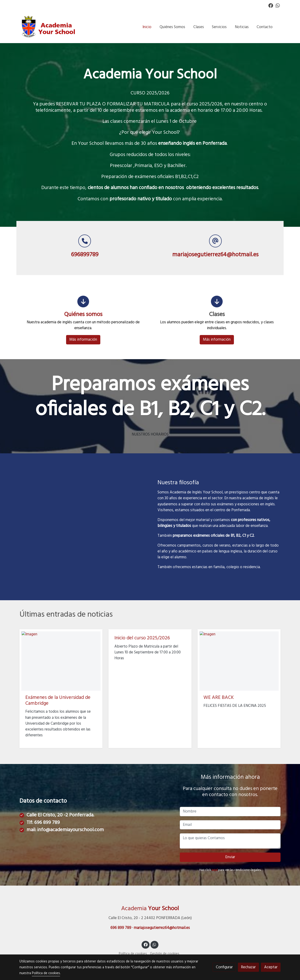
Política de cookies (133, 954)
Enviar (230, 858)
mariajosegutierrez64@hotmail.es (162, 928)
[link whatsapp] (278, 5)
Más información (83, 340)
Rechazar (248, 967)
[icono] (83, 302)
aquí (215, 870)
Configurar (224, 967)
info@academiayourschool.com (71, 830)
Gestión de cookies (165, 954)
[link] (49, 27)
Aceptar (271, 967)
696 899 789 (47, 823)
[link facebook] (271, 5)
